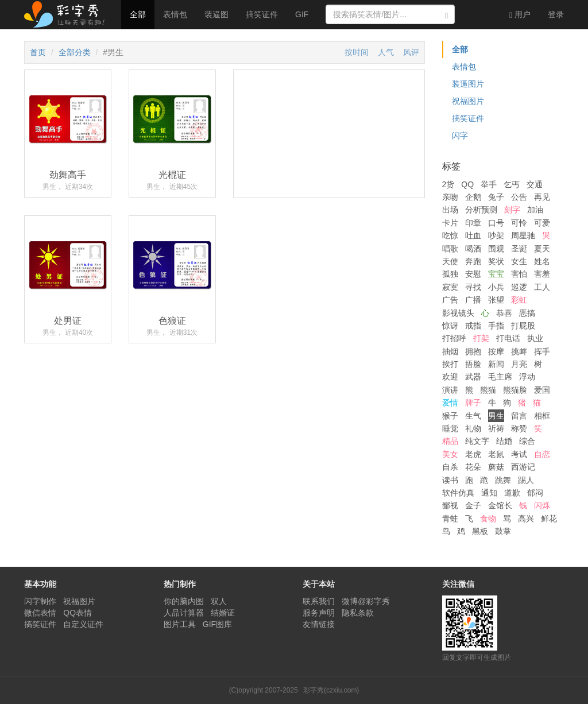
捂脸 (473, 364)
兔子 (496, 197)
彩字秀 (68, 14)
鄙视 (450, 505)
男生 (496, 416)
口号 (496, 223)
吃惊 (450, 235)
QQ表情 (78, 613)
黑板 (480, 531)
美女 (450, 454)
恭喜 (504, 313)
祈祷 (496, 428)
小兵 (496, 287)
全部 (138, 14)
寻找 (473, 287)
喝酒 (473, 249)
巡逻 (519, 287)
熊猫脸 (515, 390)
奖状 (496, 261)
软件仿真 (458, 493)
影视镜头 (458, 313)
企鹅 (473, 197)
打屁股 (523, 326)
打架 (481, 338)
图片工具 (180, 624)
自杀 (450, 467)
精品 (450, 441)
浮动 (527, 377)
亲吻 (450, 197)
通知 (489, 493)
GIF (302, 14)
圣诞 (519, 249)
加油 (535, 210)
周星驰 (523, 235)
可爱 (542, 223)
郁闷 (535, 493)
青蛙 (450, 519)
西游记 (523, 467)
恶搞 (527, 313)
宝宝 (496, 274)
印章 (473, 223)
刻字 (512, 210)
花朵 (473, 467)
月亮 (519, 364)
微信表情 (40, 613)
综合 (527, 441)
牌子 (473, 403)
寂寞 (450, 287)
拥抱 (473, 351)
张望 (496, 300)
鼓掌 (503, 531)
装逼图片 (468, 84)
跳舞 (503, 480)
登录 (556, 14)
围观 (496, 249)
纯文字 (477, 441)
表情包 (175, 14)
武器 (473, 377)
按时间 (357, 52)
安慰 (473, 274)
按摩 (496, 351)
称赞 (519, 428)
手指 (496, 326)
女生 (519, 261)
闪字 (460, 136)
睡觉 (450, 428)
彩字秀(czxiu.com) (331, 690)
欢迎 (450, 377)
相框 (542, 416)
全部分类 (75, 52)
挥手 (542, 351)
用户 (520, 15)
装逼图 (216, 14)
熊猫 (488, 390)
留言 (519, 416)
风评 (411, 52)
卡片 (450, 223)
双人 (219, 601)
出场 (450, 210)
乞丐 (512, 184)
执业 (535, 338)
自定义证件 (83, 624)
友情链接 (319, 624)
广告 (450, 300)
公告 (519, 197)
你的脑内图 (184, 601)
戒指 (473, 326)
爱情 (450, 403)
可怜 (519, 223)
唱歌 (450, 249)
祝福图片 (468, 101)
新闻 (496, 364)
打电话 (508, 338)
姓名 (542, 261)
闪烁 (542, 505)
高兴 (526, 519)
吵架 (496, 235)
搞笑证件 (262, 14)
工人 (542, 287)
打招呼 (454, 338)
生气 (473, 416)
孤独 (450, 274)
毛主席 (500, 377)
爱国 (542, 390)
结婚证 (223, 613)
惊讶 (450, 326)
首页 (38, 52)
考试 (519, 454)
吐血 (473, 235)
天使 (450, 261)
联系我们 (319, 601)
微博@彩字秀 (366, 601)
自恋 (542, 454)
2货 (448, 184)
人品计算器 (184, 613)
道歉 (512, 493)
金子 (473, 505)
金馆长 (500, 505)
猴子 (450, 416)
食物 (488, 519)
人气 (386, 52)
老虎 (473, 454)
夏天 (542, 249)
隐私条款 (358, 613)
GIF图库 (217, 624)
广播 (473, 300)
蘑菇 (496, 467)
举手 (489, 184)
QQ (467, 184)
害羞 (542, 274)
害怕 (519, 274)
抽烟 (450, 351)
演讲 (450, 390)
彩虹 (519, 300)
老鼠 (496, 454)
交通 (535, 184)
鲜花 (549, 519)
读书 (450, 480)
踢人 (526, 480)
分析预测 (481, 210)
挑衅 (519, 351)
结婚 (504, 441)
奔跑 (473, 261)
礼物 (473, 428)
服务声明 (319, 613)
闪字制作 (40, 601)
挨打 (450, 364)
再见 (542, 197)
